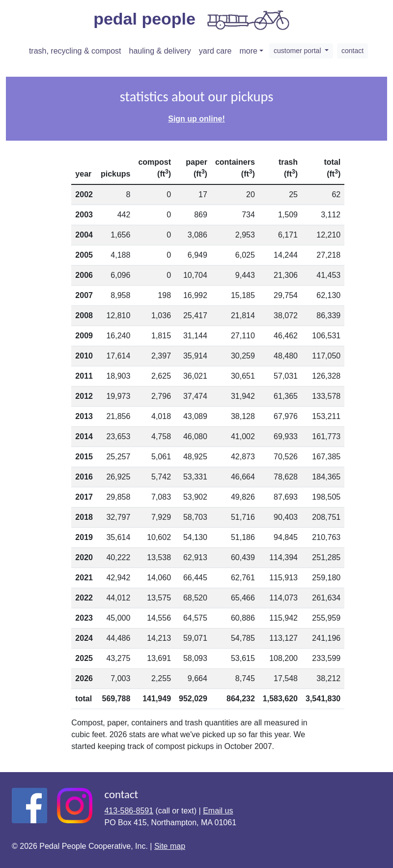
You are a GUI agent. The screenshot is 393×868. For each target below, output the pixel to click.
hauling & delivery (160, 51)
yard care (215, 51)
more (249, 51)
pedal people (193, 20)
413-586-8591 (129, 811)
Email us (218, 811)
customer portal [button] (298, 51)
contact (352, 51)
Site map (170, 846)
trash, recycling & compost (75, 51)
